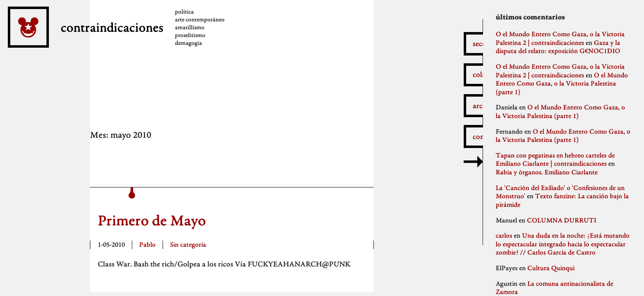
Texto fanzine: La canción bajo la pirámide (562, 200)
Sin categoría (188, 244)
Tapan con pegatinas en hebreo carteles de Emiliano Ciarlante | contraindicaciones (555, 160)
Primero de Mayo (152, 220)
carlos (504, 235)
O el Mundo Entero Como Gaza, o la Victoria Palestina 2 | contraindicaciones (560, 38)
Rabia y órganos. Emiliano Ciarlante (547, 172)
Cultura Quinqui (551, 268)
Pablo (147, 244)
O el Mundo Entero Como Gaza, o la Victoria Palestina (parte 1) (562, 83)
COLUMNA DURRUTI (562, 220)
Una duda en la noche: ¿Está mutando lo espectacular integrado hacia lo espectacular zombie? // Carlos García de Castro (563, 244)
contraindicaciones (143, 40)
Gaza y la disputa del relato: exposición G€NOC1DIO (558, 47)
